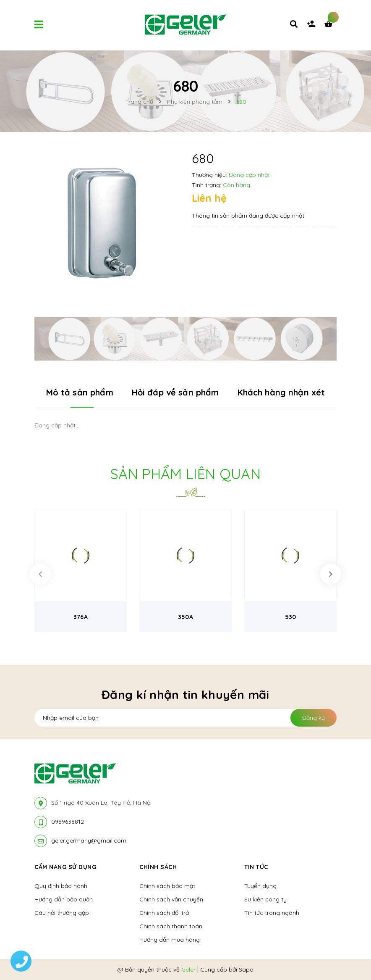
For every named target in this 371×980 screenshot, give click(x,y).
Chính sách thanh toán (171, 926)
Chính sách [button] (158, 867)
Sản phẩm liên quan (185, 474)
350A (185, 617)
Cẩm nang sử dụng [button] (65, 867)
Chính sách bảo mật (167, 886)
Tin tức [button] (256, 867)
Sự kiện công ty (265, 899)
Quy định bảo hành (61, 886)
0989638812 (68, 822)
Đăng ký (314, 718)
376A (81, 617)
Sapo (246, 969)
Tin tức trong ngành (272, 913)
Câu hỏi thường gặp (62, 913)
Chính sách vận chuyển (171, 899)
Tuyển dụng (260, 886)
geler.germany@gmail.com (89, 840)
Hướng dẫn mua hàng (170, 940)
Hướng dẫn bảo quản (64, 899)
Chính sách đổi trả (164, 913)
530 (290, 617)
